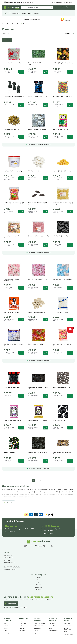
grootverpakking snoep (23, 497)
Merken (36, 13)
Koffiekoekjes (22, 631)
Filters (8, 40)
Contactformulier (38, 587)
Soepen (51, 633)
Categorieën (15, 13)
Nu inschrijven (12, 604)
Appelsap (36, 633)
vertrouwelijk (12, 607)
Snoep (19, 24)
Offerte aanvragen (69, 634)
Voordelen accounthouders (68, 629)
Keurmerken (38, 592)
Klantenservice (11, 526)
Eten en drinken (11, 24)
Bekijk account (48, 533)
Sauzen (51, 628)
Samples (66, 2)
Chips (5, 631)
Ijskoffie (21, 626)
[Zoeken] (51, 8)
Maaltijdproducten (54, 631)
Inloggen (57, 9)
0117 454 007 (12, 532)
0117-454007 (7, 561)
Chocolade (6, 626)
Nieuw (24, 13)
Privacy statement (59, 641)
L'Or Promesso (22, 623)
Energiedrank (37, 628)
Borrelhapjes (7, 633)
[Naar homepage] (6, 13)
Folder (71, 2)
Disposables (52, 623)
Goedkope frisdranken (39, 623)
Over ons (38, 577)
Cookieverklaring (69, 641)
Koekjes (6, 628)
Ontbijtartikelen (53, 626)
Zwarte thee (22, 628)
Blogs (54, 2)
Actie (30, 13)
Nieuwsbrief (59, 2)
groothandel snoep (17, 490)
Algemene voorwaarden (47, 641)
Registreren (62, 9)
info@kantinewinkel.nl (9, 562)
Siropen (36, 631)
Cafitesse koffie (23, 621)
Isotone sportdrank (39, 626)
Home (4, 24)
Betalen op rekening (69, 632)
